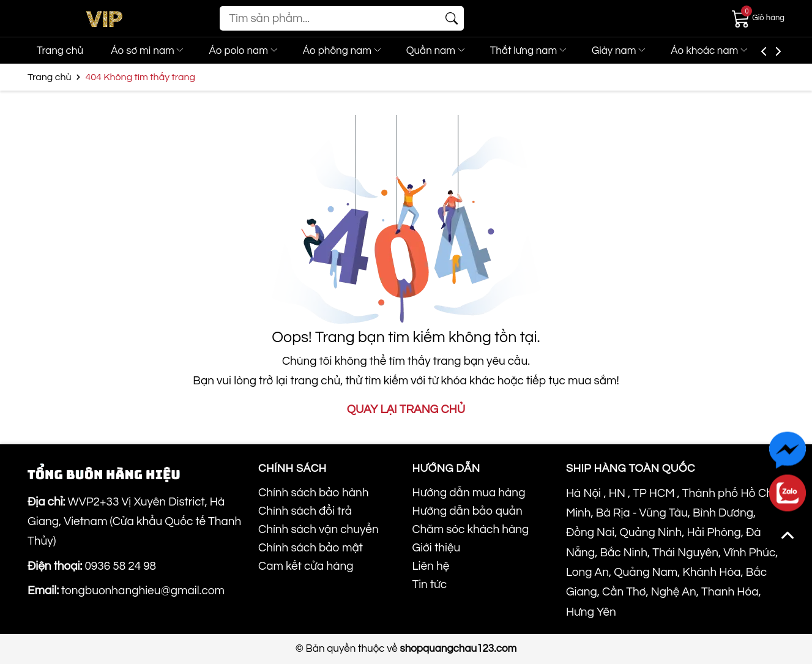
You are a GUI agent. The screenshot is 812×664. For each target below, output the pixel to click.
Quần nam (453, 51)
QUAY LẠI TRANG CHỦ (406, 409)
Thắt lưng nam (550, 51)
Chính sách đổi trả (305, 511)
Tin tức (429, 584)
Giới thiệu (436, 548)
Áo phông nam (356, 51)
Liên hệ (430, 566)
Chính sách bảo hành (313, 493)
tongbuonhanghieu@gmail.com (143, 591)
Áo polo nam (253, 51)
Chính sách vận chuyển (318, 529)
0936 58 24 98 (120, 566)
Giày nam (645, 51)
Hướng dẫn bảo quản (467, 511)
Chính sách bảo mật (311, 548)
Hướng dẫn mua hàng (468, 493)
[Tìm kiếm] (452, 18)
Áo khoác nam (740, 51)
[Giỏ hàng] (758, 18)
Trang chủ (60, 51)
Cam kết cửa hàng (306, 566)
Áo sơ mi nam (152, 51)
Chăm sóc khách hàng (470, 529)
